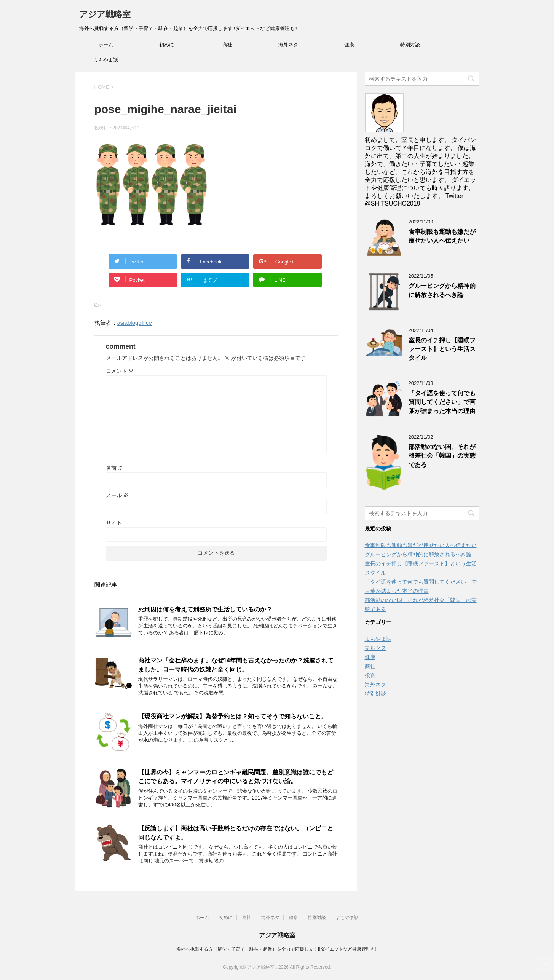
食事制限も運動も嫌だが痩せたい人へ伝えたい (442, 236)
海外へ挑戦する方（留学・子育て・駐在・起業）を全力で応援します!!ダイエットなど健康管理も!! (277, 949)
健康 (349, 45)
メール (117, 495)
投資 (370, 675)
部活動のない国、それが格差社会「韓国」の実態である (442, 456)
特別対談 (410, 45)
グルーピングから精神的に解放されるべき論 (442, 290)
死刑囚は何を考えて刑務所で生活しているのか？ (205, 609)
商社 (227, 45)
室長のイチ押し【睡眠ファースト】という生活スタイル (442, 349)
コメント (120, 371)
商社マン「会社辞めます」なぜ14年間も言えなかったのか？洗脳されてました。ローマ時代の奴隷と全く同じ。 (236, 665)
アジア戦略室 (105, 14)
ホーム (106, 45)
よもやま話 (106, 60)
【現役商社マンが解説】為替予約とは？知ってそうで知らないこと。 (233, 716)
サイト (114, 523)
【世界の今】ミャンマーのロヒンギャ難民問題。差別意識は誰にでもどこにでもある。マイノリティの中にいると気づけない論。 (236, 777)
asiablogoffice (135, 323)
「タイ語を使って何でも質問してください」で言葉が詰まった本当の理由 (442, 402)
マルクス (375, 648)
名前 (115, 468)
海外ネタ (288, 45)
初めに (167, 45)
